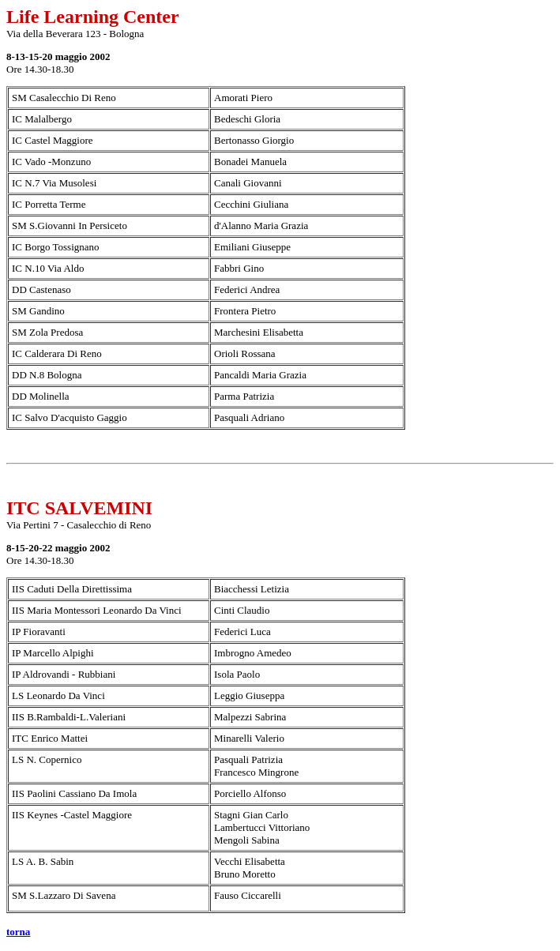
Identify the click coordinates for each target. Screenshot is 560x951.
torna (18, 932)
